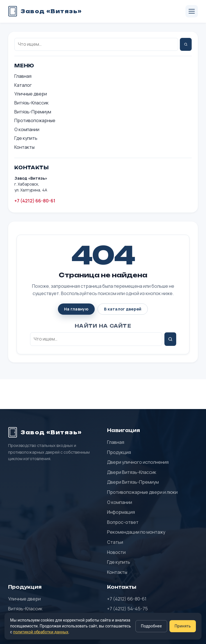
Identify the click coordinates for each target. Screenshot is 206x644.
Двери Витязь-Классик (132, 472)
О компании (27, 129)
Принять (183, 626)
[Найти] (186, 44)
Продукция (119, 452)
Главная (23, 76)
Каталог (23, 85)
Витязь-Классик (31, 103)
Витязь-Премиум (33, 112)
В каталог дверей (123, 309)
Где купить (26, 138)
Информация (121, 512)
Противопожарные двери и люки (142, 492)
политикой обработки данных (41, 632)
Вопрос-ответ (123, 522)
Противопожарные (35, 120)
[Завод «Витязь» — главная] (45, 11)
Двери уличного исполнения (138, 462)
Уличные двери (31, 94)
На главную (76, 309)
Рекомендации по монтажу (136, 532)
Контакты (24, 147)
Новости (116, 552)
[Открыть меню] (192, 11)
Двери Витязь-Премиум (133, 482)
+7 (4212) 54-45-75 (127, 609)
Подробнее (151, 626)
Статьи (115, 542)
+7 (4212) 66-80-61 (35, 201)
